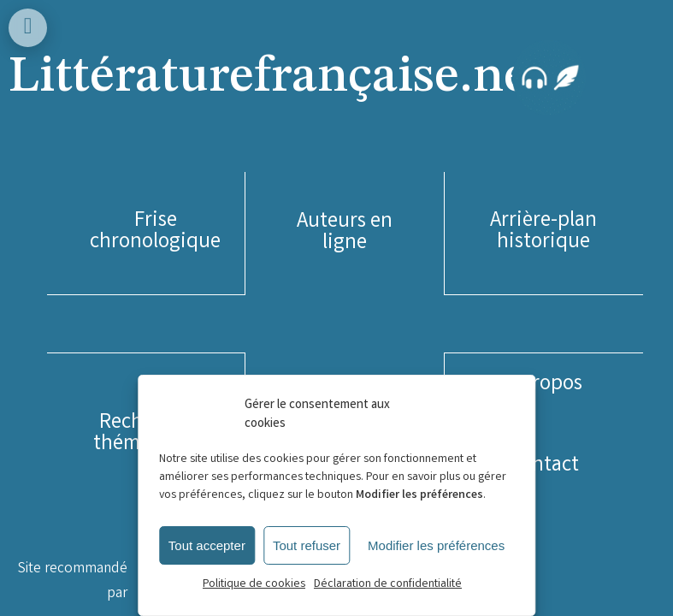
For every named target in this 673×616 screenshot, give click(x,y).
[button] (155, 233)
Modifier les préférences (436, 545)
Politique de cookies (254, 584)
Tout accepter (207, 545)
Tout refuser (307, 545)
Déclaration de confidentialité (388, 584)
